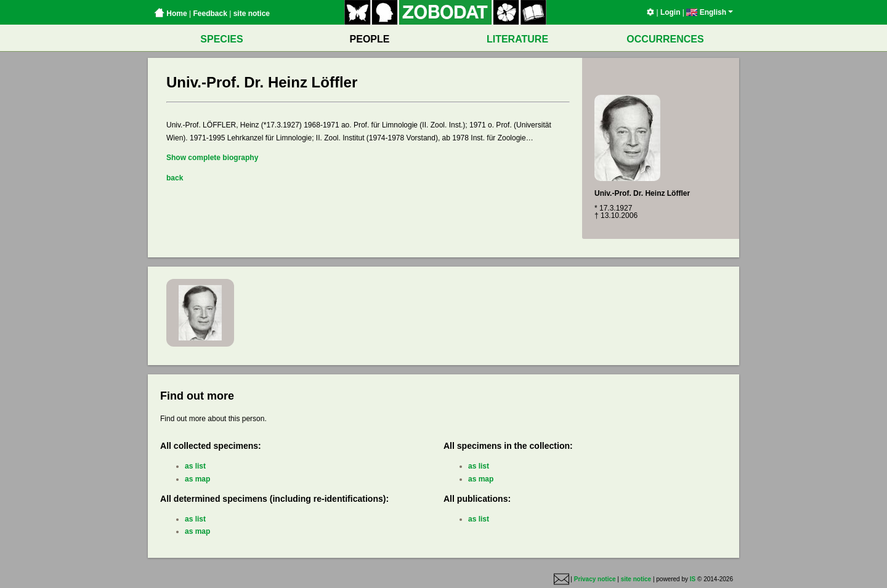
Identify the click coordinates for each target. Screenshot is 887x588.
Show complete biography (212, 158)
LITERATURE (517, 39)
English (710, 12)
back (175, 178)
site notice (252, 14)
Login (670, 12)
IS (693, 579)
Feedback (210, 14)
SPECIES (221, 39)
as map (197, 479)
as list (195, 466)
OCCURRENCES (665, 39)
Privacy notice (595, 579)
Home (171, 14)
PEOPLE (370, 39)
